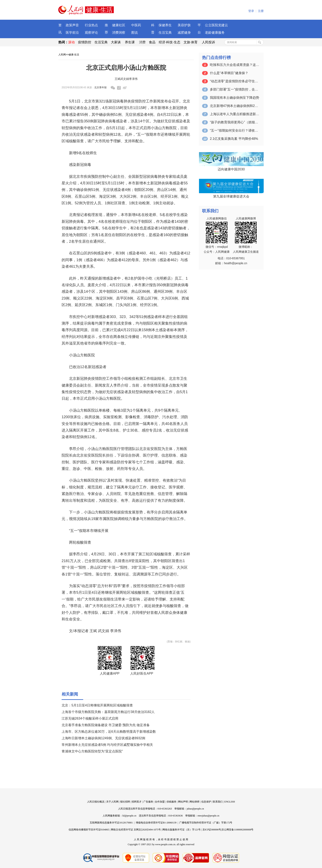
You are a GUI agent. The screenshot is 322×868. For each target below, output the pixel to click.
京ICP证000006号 (212, 830)
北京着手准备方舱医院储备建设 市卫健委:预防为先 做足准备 (106, 725)
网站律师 (194, 802)
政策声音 (72, 25)
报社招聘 (125, 802)
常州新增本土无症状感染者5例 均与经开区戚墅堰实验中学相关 (107, 745)
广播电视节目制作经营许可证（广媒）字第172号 (206, 823)
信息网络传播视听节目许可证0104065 (89, 830)
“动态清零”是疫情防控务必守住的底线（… (235, 81)
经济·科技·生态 (170, 42)
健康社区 (119, 25)
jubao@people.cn (195, 809)
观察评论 (91, 33)
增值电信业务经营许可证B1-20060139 (156, 823)
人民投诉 (208, 42)
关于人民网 (112, 802)
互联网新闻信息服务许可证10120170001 (111, 823)
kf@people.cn (129, 816)
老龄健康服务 (215, 33)
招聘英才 (137, 802)
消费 (142, 42)
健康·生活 (74, 55)
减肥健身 (184, 33)
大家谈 (116, 42)
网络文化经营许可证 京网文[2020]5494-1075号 (136, 830)
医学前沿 (72, 33)
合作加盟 (160, 802)
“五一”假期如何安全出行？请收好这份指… (235, 130)
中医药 (136, 25)
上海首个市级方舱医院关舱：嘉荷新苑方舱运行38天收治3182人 (108, 712)
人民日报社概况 (96, 802)
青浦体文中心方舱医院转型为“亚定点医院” (92, 751)
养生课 (130, 42)
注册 (261, 11)
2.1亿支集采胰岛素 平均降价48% (234, 139)
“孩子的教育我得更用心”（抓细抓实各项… (235, 122)
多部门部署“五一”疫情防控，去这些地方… (235, 89)
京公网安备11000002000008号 (238, 830)
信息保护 (206, 802)
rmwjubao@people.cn (208, 816)
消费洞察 (119, 33)
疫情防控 (85, 42)
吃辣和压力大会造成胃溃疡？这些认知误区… (235, 65)
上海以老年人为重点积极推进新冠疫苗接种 (235, 114)
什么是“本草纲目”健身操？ (229, 73)
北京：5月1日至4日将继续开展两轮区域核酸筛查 (97, 705)
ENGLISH (230, 802)
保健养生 (165, 25)
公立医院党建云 (216, 25)
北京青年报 (100, 87)
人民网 (62, 55)
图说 (135, 33)
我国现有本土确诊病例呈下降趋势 (235, 98)
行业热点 (91, 25)
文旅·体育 (191, 42)
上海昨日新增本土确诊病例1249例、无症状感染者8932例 (103, 738)
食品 (152, 42)
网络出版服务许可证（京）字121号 (182, 830)
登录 (251, 11)
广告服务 (148, 802)
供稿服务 (171, 802)
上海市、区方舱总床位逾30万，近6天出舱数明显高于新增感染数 (109, 732)
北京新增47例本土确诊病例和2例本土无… (235, 106)
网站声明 (183, 802)
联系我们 (218, 802)
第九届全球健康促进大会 (231, 196)
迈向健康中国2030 (231, 169)
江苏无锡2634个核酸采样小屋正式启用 (90, 718)
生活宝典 (165, 33)
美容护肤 (184, 25)
